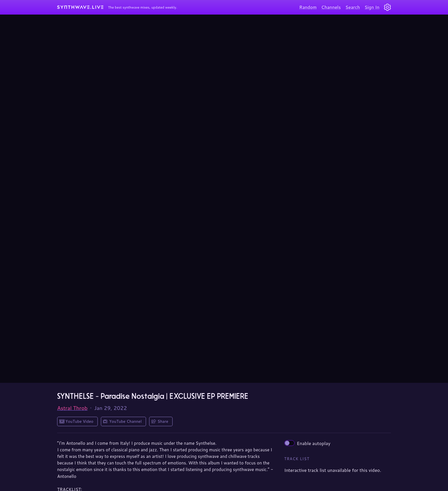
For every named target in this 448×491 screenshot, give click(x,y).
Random (308, 7)
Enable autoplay (307, 443)
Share (163, 421)
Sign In (372, 7)
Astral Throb (72, 408)
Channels (331, 7)
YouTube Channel (125, 421)
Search (353, 7)
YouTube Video (79, 421)
